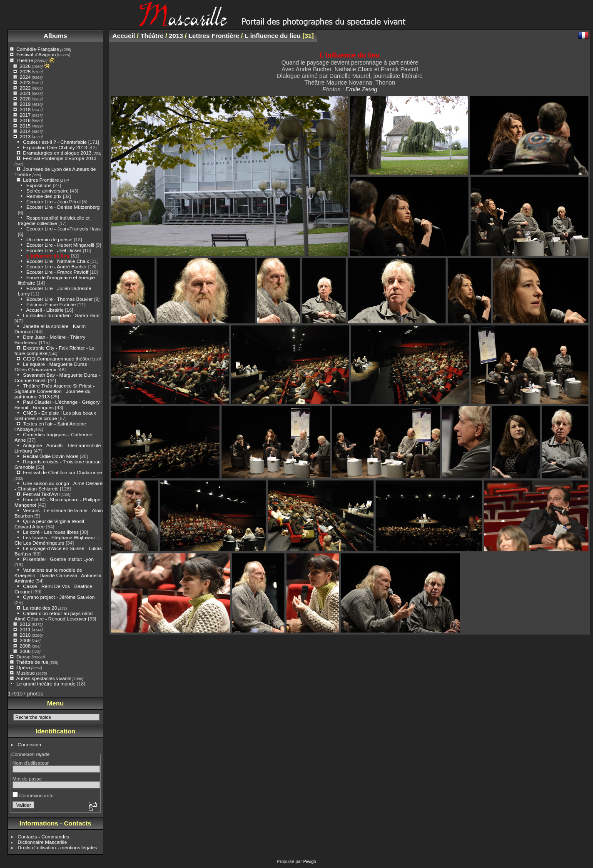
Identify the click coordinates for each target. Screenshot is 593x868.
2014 (25, 131)
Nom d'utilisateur (31, 763)
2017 (25, 115)
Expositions (39, 185)
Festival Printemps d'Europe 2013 (60, 158)
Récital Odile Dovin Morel (51, 456)
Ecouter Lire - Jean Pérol (53, 201)
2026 (25, 66)
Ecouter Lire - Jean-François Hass (64, 229)
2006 (25, 651)
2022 (25, 88)
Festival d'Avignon (36, 54)
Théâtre (25, 60)
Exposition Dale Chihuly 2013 (55, 147)
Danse (23, 657)
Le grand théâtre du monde (46, 684)
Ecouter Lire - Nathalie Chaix (57, 261)
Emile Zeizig (361, 89)
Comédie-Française (38, 49)
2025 (25, 71)
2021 (25, 93)
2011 (25, 629)
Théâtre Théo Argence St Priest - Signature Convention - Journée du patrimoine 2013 (55, 391)
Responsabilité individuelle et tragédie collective (54, 220)
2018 (25, 109)
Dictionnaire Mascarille (42, 842)
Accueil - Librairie (45, 310)
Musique (25, 673)
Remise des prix (44, 196)
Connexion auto (33, 795)
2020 (25, 99)
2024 (25, 77)
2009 (25, 640)
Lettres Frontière (41, 180)
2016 (25, 120)
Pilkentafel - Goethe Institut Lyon (58, 559)
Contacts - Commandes (44, 837)
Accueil (124, 36)
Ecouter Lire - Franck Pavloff (57, 272)
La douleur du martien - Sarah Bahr (61, 315)
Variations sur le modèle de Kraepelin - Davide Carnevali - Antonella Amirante (58, 575)
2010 (25, 635)
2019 (25, 104)
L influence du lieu (48, 256)
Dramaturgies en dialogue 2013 (57, 153)
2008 (25, 646)
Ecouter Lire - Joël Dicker (54, 250)
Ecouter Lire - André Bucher (56, 266)
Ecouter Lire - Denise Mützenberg (63, 207)
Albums (55, 36)
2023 (25, 82)
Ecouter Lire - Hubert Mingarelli (60, 245)
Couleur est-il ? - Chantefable (55, 142)
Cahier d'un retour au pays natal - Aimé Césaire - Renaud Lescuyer (55, 616)
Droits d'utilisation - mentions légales (58, 847)
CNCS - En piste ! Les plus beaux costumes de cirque (55, 415)
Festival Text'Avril (42, 494)
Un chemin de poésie (49, 239)
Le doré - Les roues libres (51, 532)
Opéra (23, 667)
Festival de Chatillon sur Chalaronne (62, 472)
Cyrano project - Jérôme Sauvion (59, 597)
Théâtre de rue (32, 662)
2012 (25, 624)
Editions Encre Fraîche (51, 304)
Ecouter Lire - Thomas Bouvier (59, 299)
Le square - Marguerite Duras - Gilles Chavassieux (52, 367)
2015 (25, 126)
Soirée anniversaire (47, 191)
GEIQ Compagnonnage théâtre (57, 359)
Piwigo (310, 861)
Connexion (30, 744)
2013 (25, 136)
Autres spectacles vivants (44, 678)
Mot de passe (27, 779)
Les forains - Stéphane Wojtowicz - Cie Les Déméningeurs (57, 540)
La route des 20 (40, 608)
